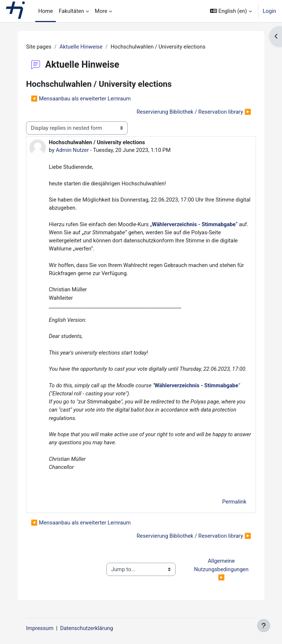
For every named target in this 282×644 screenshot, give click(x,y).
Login (270, 11)
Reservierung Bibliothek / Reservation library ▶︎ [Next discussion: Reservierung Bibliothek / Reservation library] (194, 112)
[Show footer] (264, 626)
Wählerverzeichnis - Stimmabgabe (194, 224)
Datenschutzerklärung (87, 628)
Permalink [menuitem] (234, 502)
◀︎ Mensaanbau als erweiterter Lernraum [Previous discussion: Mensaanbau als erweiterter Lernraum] (81, 99)
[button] (231, 11)
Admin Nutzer (72, 150)
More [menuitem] (101, 11)
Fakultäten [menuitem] (71, 11)
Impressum (40, 628)
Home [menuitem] (46, 11)
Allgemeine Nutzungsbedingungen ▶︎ (222, 569)
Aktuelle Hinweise (81, 47)
